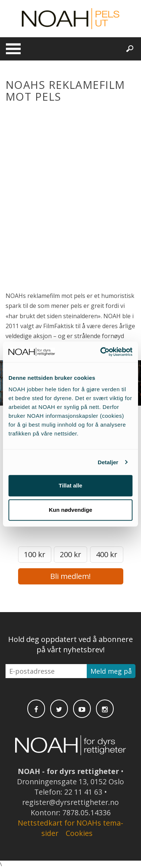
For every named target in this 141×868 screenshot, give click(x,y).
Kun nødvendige (70, 510)
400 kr (107, 554)
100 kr (35, 554)
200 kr (70, 554)
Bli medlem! (70, 576)
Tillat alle (70, 485)
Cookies (79, 833)
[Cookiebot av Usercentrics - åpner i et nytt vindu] (101, 352)
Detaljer (108, 462)
